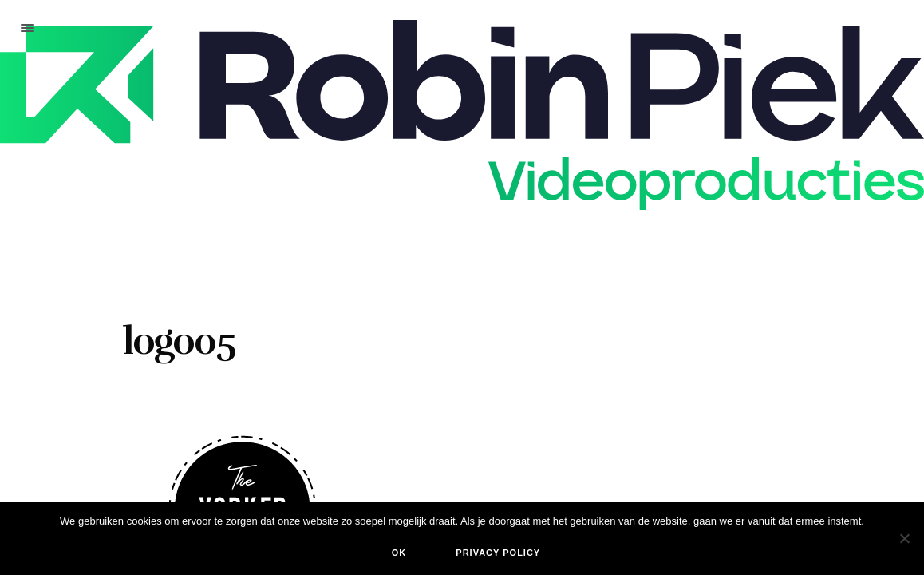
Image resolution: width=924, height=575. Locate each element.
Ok (399, 553)
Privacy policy (498, 553)
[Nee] (904, 538)
